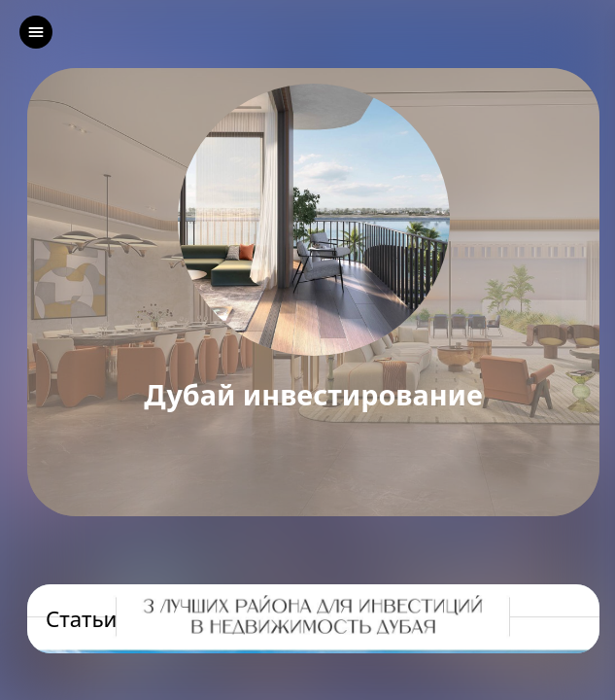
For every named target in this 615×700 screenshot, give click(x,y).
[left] (36, 32)
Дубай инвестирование (313, 395)
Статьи (82, 619)
